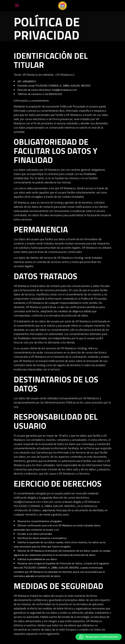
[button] (99, 637)
